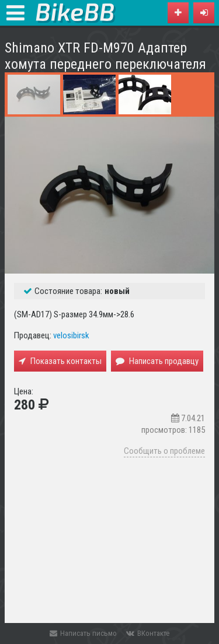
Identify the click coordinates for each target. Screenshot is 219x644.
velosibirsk (71, 335)
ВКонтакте (148, 633)
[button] (204, 13)
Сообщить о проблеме (164, 451)
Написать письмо (83, 633)
